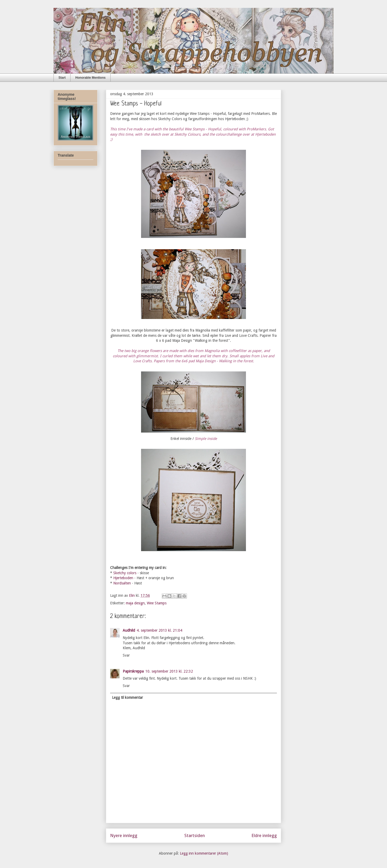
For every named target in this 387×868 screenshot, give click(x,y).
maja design (135, 603)
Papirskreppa (133, 671)
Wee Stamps (157, 603)
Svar (126, 655)
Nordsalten (122, 583)
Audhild (129, 630)
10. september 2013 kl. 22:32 (169, 671)
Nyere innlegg (124, 835)
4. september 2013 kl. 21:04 (159, 630)
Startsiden (195, 835)
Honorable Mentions (90, 78)
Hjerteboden (123, 578)
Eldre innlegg (264, 835)
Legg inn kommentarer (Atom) (204, 853)
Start (62, 78)
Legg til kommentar (127, 697)
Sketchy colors (125, 573)
